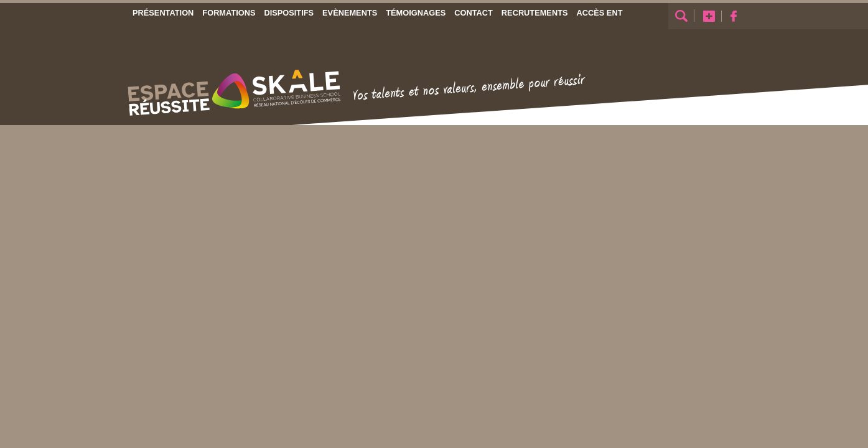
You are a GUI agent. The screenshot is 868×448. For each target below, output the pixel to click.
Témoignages (416, 13)
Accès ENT (599, 13)
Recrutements (534, 13)
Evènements (350, 13)
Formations (229, 13)
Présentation (163, 13)
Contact (474, 13)
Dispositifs (289, 13)
